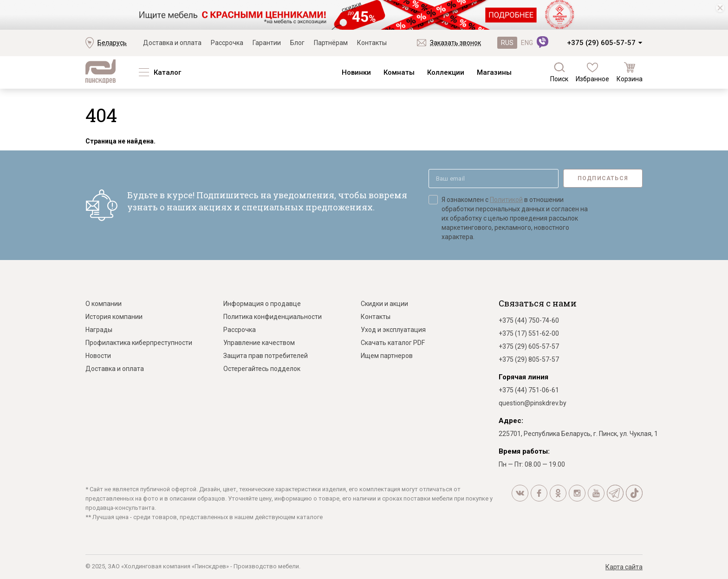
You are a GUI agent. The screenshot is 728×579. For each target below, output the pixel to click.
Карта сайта (624, 567)
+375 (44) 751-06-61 (529, 390)
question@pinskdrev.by (533, 403)
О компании (104, 304)
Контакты (372, 43)
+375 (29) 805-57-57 (529, 359)
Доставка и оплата (172, 43)
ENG (527, 43)
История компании (114, 317)
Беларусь (112, 43)
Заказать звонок (455, 43)
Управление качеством (259, 343)
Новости (98, 356)
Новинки (356, 72)
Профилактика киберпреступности (139, 343)
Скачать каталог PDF (393, 343)
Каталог (167, 72)
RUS (507, 43)
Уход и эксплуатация (393, 330)
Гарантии (267, 43)
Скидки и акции (384, 304)
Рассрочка (227, 43)
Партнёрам (331, 43)
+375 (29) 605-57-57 (601, 43)
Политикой (506, 200)
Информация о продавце (262, 304)
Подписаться (603, 178)
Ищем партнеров (387, 356)
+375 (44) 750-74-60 (529, 320)
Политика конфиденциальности (273, 317)
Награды (99, 330)
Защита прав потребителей (266, 356)
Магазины (494, 72)
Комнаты (399, 72)
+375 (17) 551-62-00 (529, 333)
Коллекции (446, 72)
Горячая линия (523, 377)
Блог (297, 43)
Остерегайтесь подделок (262, 369)
